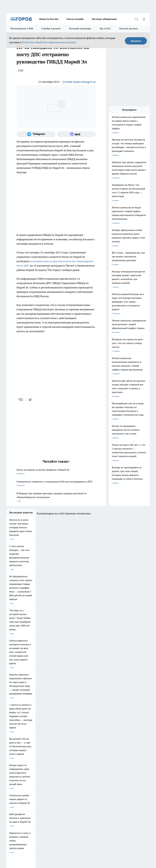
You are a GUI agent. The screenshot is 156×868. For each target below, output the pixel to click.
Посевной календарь (80, 29)
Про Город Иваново (108, 743)
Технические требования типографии (58, 767)
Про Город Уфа (83, 749)
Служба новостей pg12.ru (79, 82)
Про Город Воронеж (85, 743)
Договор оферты (13, 767)
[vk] (21, 400)
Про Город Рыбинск (61, 749)
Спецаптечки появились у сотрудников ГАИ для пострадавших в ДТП (56, 484)
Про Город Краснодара (63, 756)
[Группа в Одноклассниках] (133, 748)
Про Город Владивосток (40, 756)
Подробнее (125, 819)
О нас (9, 770)
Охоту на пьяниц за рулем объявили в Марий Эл (56, 472)
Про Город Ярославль (62, 743)
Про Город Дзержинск (15, 756)
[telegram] (31, 400)
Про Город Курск (37, 749)
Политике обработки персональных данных (49, 42)
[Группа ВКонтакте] (126, 748)
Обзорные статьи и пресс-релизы (93, 767)
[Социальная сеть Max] (76, 134)
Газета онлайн (75, 19)
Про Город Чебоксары (15, 743)
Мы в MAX (105, 29)
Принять (136, 41)
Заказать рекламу (129, 29)
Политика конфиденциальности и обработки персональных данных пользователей (40, 823)
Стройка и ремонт (51, 29)
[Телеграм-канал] (36, 134)
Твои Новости (12, 749)
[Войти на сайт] (144, 19)
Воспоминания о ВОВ (22, 29)
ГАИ (21, 70)
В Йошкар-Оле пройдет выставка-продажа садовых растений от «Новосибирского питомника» (56, 497)
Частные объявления (104, 19)
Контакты (47, 770)
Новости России (49, 19)
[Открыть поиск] (137, 19)
